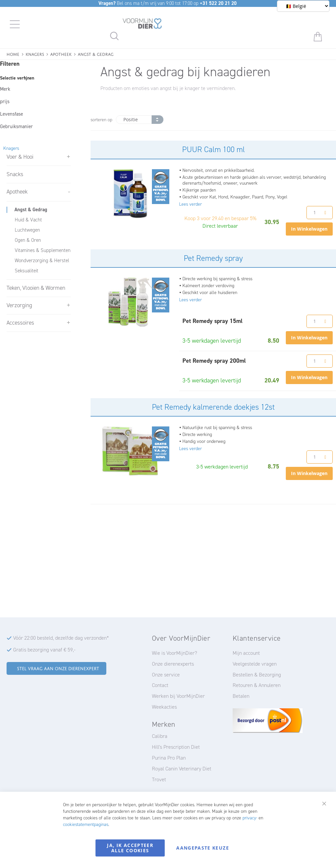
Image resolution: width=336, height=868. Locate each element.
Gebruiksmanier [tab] (16, 126)
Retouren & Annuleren (257, 685)
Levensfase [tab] (11, 114)
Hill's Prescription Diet (176, 747)
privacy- (250, 818)
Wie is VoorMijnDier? (175, 653)
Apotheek (61, 54)
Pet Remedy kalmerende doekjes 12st (213, 407)
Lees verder (190, 204)
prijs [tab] (5, 102)
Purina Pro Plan (169, 758)
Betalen (241, 696)
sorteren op (101, 120)
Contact (160, 685)
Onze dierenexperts (173, 664)
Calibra (160, 736)
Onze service (166, 675)
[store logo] (142, 25)
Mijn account (246, 653)
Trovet (159, 779)
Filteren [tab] (10, 64)
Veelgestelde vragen (255, 664)
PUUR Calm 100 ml (213, 149)
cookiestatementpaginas (86, 824)
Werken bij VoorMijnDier (178, 696)
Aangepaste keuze (203, 848)
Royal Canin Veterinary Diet (182, 769)
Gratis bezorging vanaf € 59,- (44, 650)
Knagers (35, 54)
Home (13, 54)
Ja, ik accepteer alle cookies (130, 848)
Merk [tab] (5, 89)
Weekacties (164, 707)
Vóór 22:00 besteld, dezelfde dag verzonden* (61, 638)
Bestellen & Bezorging (257, 675)
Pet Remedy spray (213, 258)
